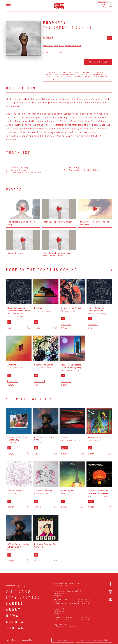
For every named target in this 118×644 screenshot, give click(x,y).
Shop (24, 585)
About (14, 609)
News (12, 616)
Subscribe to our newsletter (67, 627)
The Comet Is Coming (68, 27)
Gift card (18, 591)
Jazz (56, 45)
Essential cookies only (94, 640)
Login (110, 2)
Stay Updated (23, 597)
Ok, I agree (63, 640)
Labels (15, 603)
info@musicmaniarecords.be (67, 583)
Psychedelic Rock (73, 45)
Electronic (48, 45)
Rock (62, 45)
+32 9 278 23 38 (61, 585)
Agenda (15, 622)
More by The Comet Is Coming (42, 270)
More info (33, 640)
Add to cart (98, 62)
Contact (17, 628)
